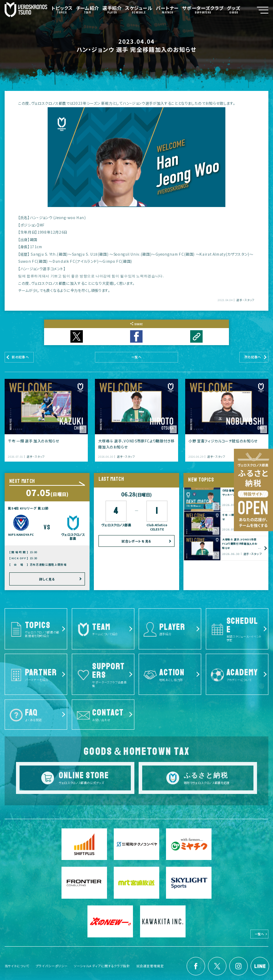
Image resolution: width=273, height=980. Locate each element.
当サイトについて (17, 957)
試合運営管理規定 (150, 957)
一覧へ (259, 925)
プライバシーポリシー (52, 957)
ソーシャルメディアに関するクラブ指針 (102, 957)
